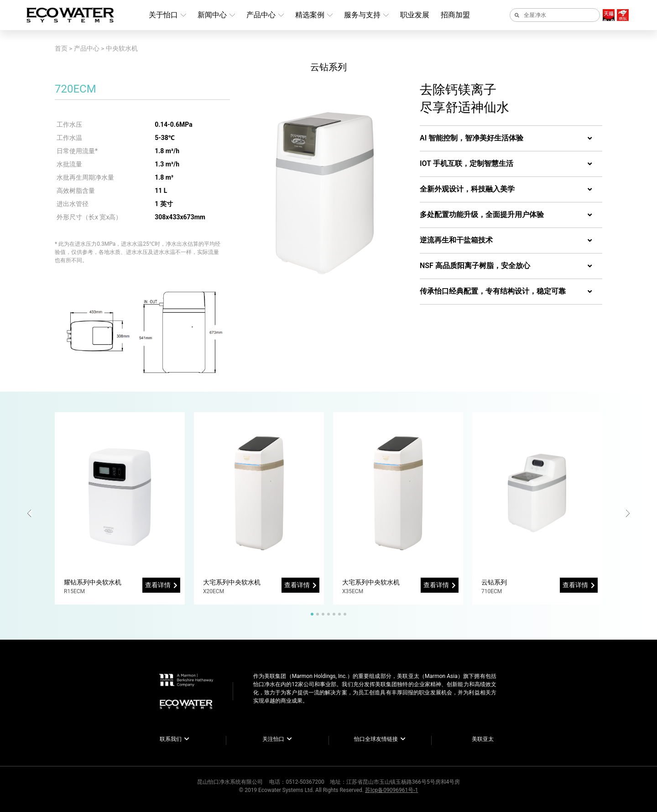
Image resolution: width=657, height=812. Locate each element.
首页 (61, 48)
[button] (31, 513)
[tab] (511, 139)
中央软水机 (122, 48)
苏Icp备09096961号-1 (391, 790)
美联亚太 (483, 739)
